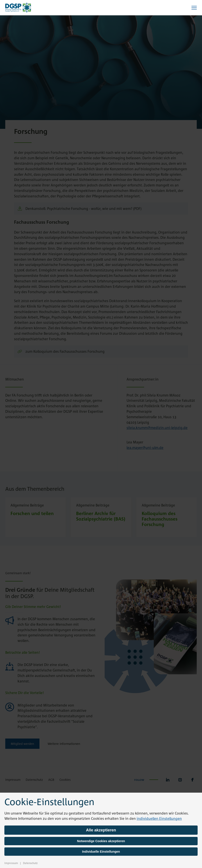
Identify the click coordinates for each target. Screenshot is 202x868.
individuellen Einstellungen (159, 818)
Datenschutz (30, 863)
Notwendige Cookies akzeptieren (101, 841)
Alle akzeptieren (101, 830)
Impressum (11, 863)
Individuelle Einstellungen (101, 852)
